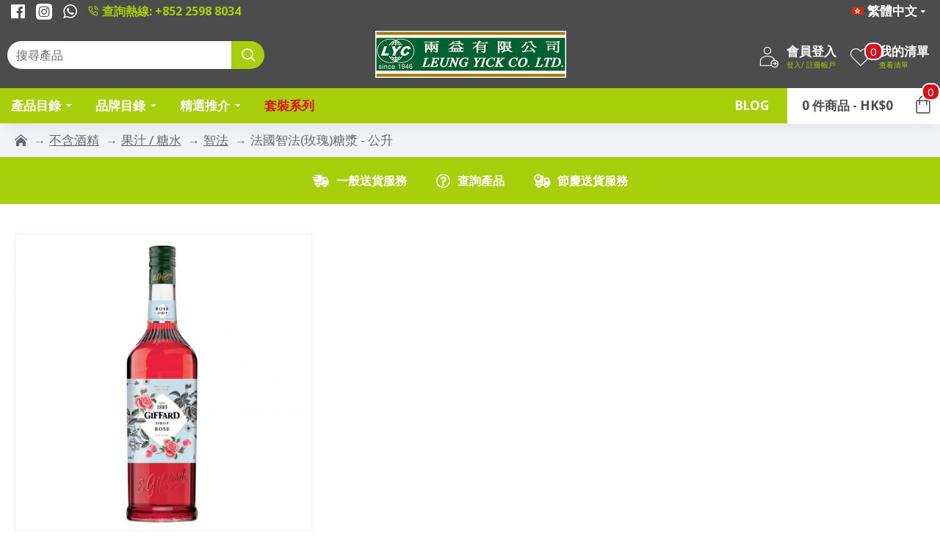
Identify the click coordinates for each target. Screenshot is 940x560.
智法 (216, 140)
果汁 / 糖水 (151, 140)
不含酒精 (74, 140)
